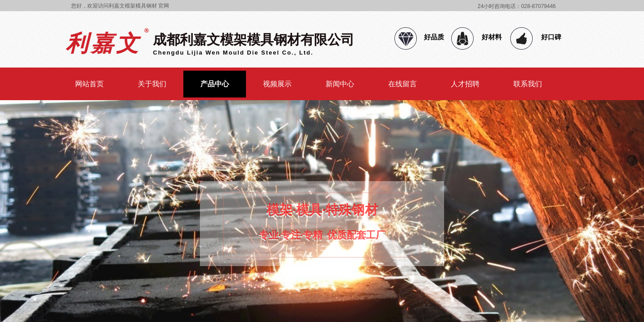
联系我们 (528, 84)
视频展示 (277, 84)
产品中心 (215, 84)
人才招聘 (465, 84)
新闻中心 (340, 84)
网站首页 (89, 84)
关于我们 (152, 84)
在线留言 (402, 84)
